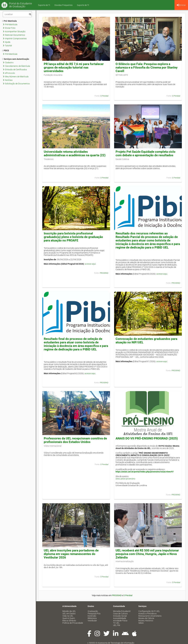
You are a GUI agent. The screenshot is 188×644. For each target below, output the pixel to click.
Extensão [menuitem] (92, 616)
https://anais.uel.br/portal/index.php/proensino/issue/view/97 (145, 472)
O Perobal (104, 96)
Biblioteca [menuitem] (92, 618)
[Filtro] (17, 14)
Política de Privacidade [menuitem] (73, 623)
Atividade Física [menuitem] (120, 621)
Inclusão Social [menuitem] (120, 616)
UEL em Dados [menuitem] (69, 614)
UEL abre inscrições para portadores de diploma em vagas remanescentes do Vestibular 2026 (71, 554)
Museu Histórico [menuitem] (146, 621)
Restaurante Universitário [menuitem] (150, 616)
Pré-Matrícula (9, 21)
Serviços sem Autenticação (16, 59)
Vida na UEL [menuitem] (68, 616)
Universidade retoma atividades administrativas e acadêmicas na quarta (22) (75, 153)
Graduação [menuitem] (93, 611)
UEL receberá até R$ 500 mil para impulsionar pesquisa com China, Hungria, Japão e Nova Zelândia (147, 554)
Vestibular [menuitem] (92, 621)
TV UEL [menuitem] (116, 623)
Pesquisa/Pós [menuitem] (94, 614)
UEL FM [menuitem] (117, 625)
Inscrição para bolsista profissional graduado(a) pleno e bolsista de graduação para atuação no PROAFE (73, 237)
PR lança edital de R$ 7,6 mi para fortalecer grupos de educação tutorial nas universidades (74, 68)
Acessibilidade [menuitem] (120, 618)
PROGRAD (104, 273)
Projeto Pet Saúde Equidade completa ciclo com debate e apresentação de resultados (145, 153)
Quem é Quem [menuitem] (69, 618)
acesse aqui (90, 264)
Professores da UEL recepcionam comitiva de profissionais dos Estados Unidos (75, 440)
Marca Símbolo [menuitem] (69, 621)
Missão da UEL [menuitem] (69, 611)
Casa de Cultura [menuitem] (120, 614)
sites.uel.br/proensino (125, 479)
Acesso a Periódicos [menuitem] (147, 614)
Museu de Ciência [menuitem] (146, 618)
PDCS (6, 51)
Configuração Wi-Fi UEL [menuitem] (149, 611)
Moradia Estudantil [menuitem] (122, 611)
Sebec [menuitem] (141, 623)
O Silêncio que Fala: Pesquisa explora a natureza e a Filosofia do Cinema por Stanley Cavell (147, 68)
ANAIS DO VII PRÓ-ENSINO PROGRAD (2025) (147, 438)
